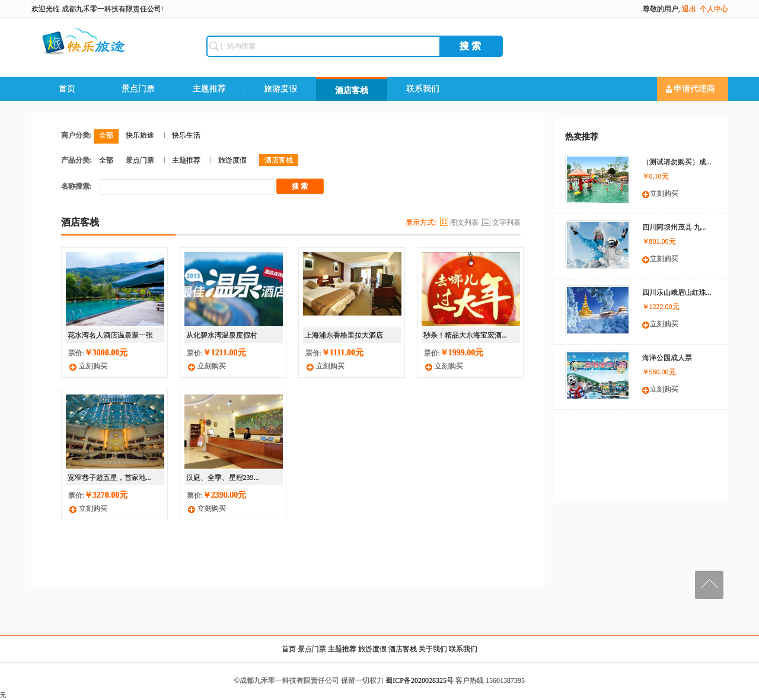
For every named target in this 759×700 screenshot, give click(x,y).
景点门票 (138, 89)
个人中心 (714, 9)
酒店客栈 (352, 90)
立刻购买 (93, 366)
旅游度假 (280, 89)
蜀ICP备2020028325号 (420, 680)
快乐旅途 (140, 135)
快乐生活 (186, 135)
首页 (67, 89)
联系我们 (423, 89)
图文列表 (464, 222)
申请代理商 (691, 89)
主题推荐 (209, 89)
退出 (689, 9)
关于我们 (433, 649)
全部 (106, 135)
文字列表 (506, 222)
